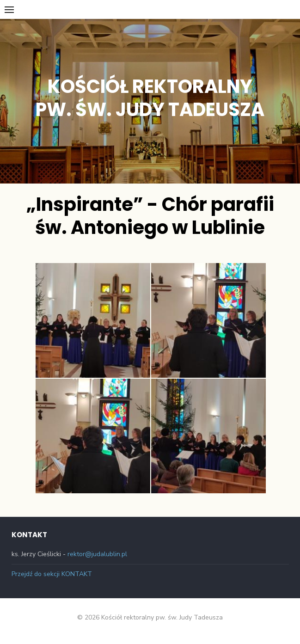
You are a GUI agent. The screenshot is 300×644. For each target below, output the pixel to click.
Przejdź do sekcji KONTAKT (52, 574)
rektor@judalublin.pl (97, 554)
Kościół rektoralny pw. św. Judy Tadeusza (150, 98)
